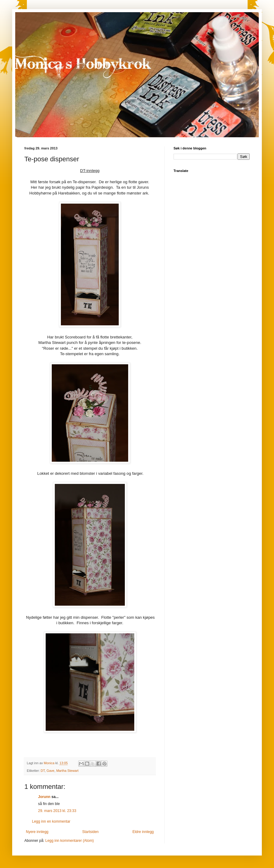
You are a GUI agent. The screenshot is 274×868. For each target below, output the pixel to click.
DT (43, 771)
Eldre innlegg (143, 832)
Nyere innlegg (37, 832)
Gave (51, 771)
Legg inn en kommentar (51, 821)
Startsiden (90, 832)
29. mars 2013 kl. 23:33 (57, 811)
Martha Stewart (67, 771)
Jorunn (44, 797)
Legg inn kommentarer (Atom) (70, 841)
